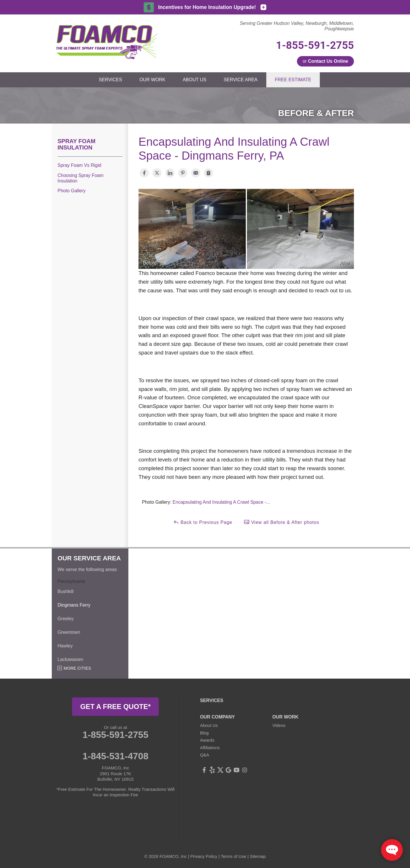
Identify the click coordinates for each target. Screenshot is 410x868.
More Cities (77, 668)
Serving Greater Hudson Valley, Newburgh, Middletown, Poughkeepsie (297, 26)
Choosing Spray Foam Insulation (81, 178)
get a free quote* (116, 707)
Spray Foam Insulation (76, 144)
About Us (209, 725)
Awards (207, 740)
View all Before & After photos (281, 522)
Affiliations (210, 748)
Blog (204, 733)
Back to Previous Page (203, 522)
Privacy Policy (204, 856)
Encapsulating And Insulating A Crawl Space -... (221, 502)
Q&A (205, 755)
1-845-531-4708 (115, 756)
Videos (279, 725)
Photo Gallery (72, 191)
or (325, 61)
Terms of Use (233, 856)
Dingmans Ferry (74, 605)
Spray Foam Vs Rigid (79, 165)
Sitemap (258, 856)
